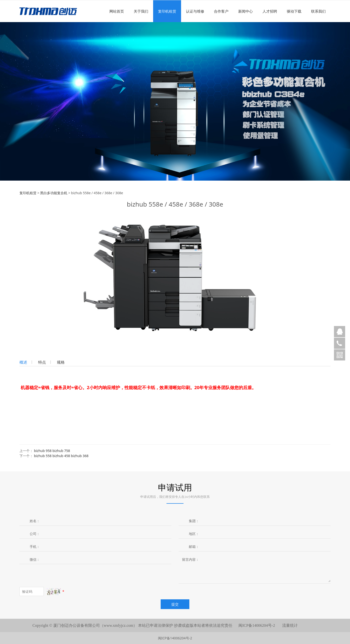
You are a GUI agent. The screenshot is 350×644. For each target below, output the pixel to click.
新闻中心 (245, 11)
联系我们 (318, 11)
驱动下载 (294, 11)
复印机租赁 (167, 11)
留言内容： (191, 559)
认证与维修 (195, 11)
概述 (23, 362)
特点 (42, 362)
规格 (61, 362)
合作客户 (221, 11)
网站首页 (117, 11)
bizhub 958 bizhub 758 (52, 451)
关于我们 (141, 11)
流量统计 (290, 625)
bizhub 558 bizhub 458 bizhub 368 (61, 456)
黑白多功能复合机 (54, 193)
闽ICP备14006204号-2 (175, 638)
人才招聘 (270, 11)
